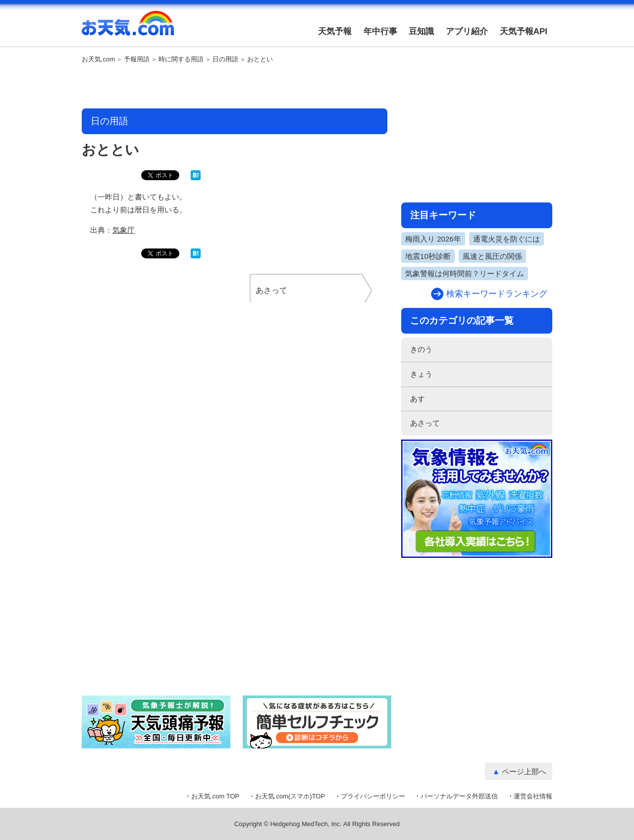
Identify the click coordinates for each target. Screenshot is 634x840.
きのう (421, 349)
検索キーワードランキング (497, 294)
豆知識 (421, 31)
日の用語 (225, 59)
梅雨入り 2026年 (433, 239)
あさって (425, 423)
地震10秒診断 (428, 256)
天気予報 (335, 31)
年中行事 (380, 31)
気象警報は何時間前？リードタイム (465, 273)
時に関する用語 (181, 59)
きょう (421, 374)
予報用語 (137, 59)
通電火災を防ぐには (506, 239)
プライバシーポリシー (373, 796)
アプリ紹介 (467, 31)
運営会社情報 (533, 796)
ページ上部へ (524, 771)
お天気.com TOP (215, 796)
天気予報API (524, 31)
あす (418, 399)
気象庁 (124, 230)
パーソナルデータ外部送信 (459, 796)
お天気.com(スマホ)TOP (290, 796)
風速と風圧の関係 (492, 256)
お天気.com (128, 29)
